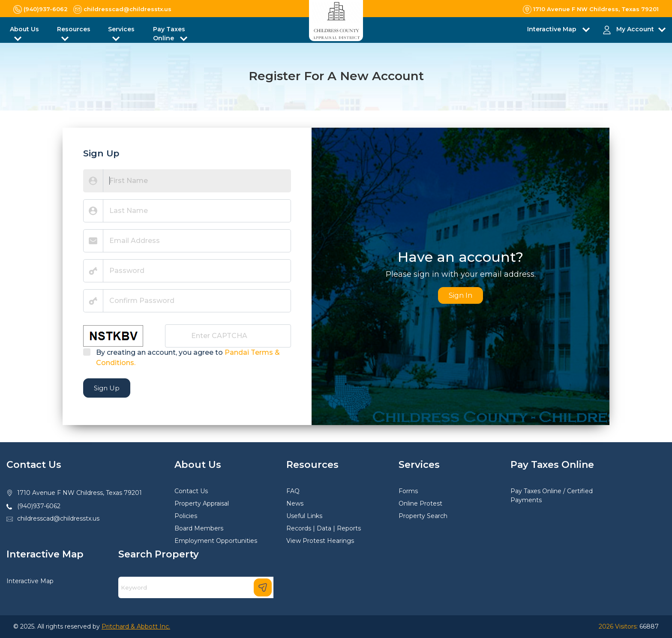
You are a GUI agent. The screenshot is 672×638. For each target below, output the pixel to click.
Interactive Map (30, 581)
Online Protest (420, 503)
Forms (408, 491)
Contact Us (191, 491)
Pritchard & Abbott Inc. (136, 626)
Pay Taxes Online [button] (169, 34)
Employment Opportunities (216, 541)
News (295, 503)
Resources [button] (74, 29)
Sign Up (107, 388)
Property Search (423, 516)
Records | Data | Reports (324, 528)
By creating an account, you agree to (188, 358)
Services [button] (121, 29)
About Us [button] (24, 29)
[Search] (196, 587)
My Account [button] (635, 29)
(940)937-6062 (39, 506)
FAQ (293, 491)
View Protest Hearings (320, 541)
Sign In (460, 295)
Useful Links (304, 516)
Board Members (199, 528)
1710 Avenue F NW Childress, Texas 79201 (79, 493)
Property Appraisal (202, 503)
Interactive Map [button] (553, 29)
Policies (186, 516)
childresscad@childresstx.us (58, 518)
